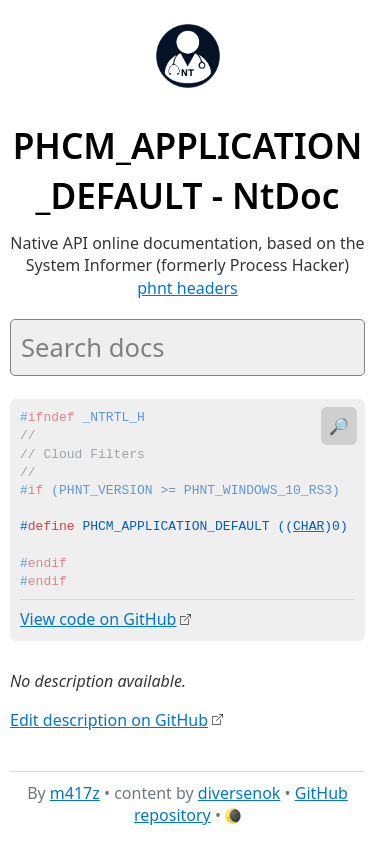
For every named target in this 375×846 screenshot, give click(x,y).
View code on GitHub (98, 619)
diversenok (239, 792)
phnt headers (187, 288)
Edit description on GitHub (109, 719)
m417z (75, 792)
